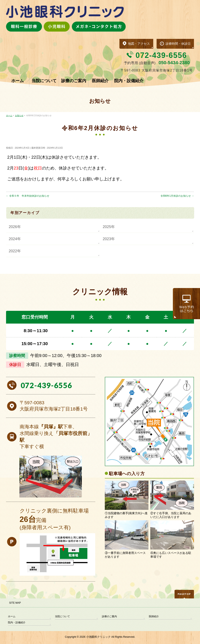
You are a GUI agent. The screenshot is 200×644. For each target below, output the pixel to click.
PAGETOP (184, 594)
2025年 (109, 227)
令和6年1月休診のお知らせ (177, 196)
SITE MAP (15, 603)
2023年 (109, 239)
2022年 (15, 251)
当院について (62, 616)
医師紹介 (154, 616)
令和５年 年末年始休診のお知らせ (28, 196)
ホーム (12, 616)
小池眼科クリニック (98, 637)
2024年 (15, 239)
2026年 (15, 227)
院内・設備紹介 (17, 622)
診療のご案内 (109, 616)
